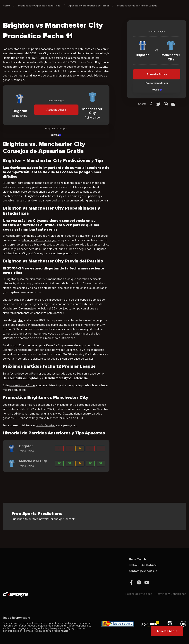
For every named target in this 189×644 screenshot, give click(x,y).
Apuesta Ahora (56, 110)
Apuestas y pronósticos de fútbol (89, 6)
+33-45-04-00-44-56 (143, 565)
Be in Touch (137, 559)
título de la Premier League (39, 240)
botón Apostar (45, 425)
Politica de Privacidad (139, 594)
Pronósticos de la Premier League (137, 6)
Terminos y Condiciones (171, 594)
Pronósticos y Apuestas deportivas (39, 6)
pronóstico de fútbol (22, 385)
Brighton (18, 320)
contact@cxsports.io (143, 571)
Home (6, 6)
